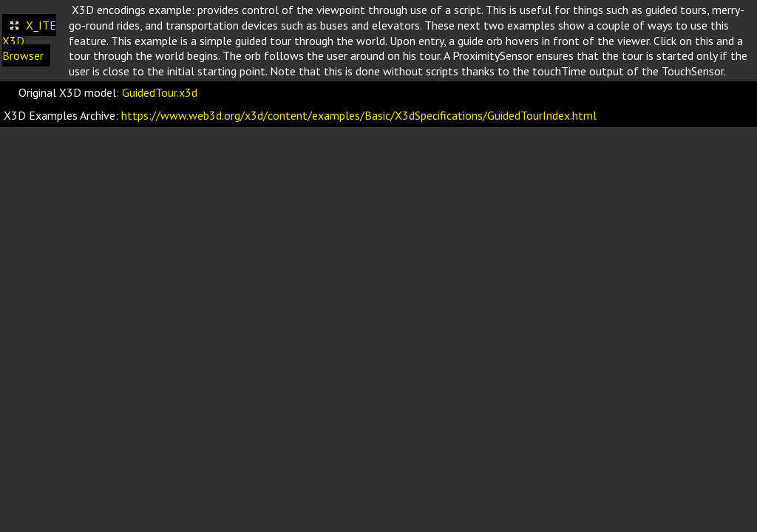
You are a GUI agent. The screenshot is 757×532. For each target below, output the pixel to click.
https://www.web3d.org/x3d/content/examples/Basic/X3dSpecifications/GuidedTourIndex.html (359, 115)
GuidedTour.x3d (160, 92)
